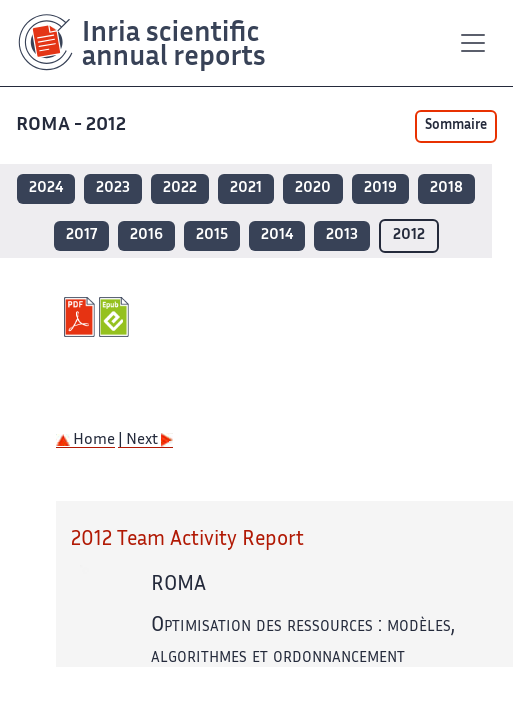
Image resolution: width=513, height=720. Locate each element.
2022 (180, 188)
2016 (146, 235)
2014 (277, 235)
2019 (380, 188)
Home (85, 440)
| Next (145, 440)
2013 (342, 235)
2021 (246, 188)
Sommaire (456, 126)
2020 (313, 188)
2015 (212, 235)
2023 (113, 188)
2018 (446, 188)
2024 (46, 188)
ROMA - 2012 (71, 125)
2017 (81, 235)
